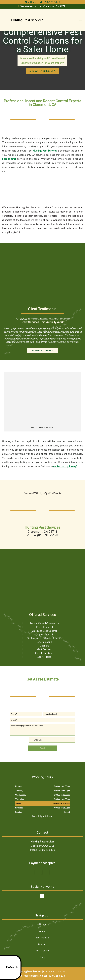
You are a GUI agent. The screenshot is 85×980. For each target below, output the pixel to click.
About (42, 931)
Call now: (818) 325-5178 (42, 71)
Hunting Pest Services (45, 151)
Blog (42, 957)
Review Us (9, 967)
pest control (9, 159)
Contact (42, 944)
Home (42, 924)
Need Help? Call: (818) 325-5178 (42, 2)
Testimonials (42, 938)
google (42, 896)
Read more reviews (43, 350)
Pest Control (42, 951)
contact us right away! (65, 466)
